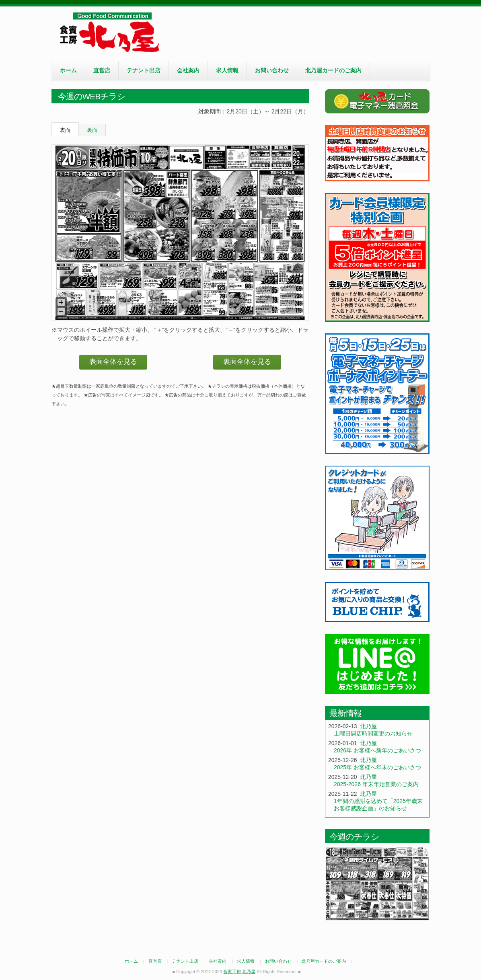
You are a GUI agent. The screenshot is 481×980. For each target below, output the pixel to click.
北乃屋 (368, 726)
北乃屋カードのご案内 (333, 70)
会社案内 (188, 70)
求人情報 (227, 70)
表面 (65, 130)
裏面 (92, 130)
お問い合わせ (272, 70)
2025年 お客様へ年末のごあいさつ (377, 767)
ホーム (68, 70)
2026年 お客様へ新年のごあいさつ (377, 750)
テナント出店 (144, 70)
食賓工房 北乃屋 (112, 33)
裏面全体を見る (247, 362)
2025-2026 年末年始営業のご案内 (376, 784)
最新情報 (345, 713)
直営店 (102, 70)
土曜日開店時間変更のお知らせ (373, 733)
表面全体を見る (113, 362)
